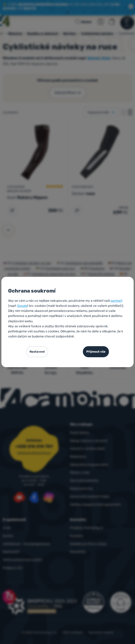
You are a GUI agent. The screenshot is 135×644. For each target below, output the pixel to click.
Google (22, 306)
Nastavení (37, 352)
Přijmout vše (96, 352)
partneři (117, 301)
